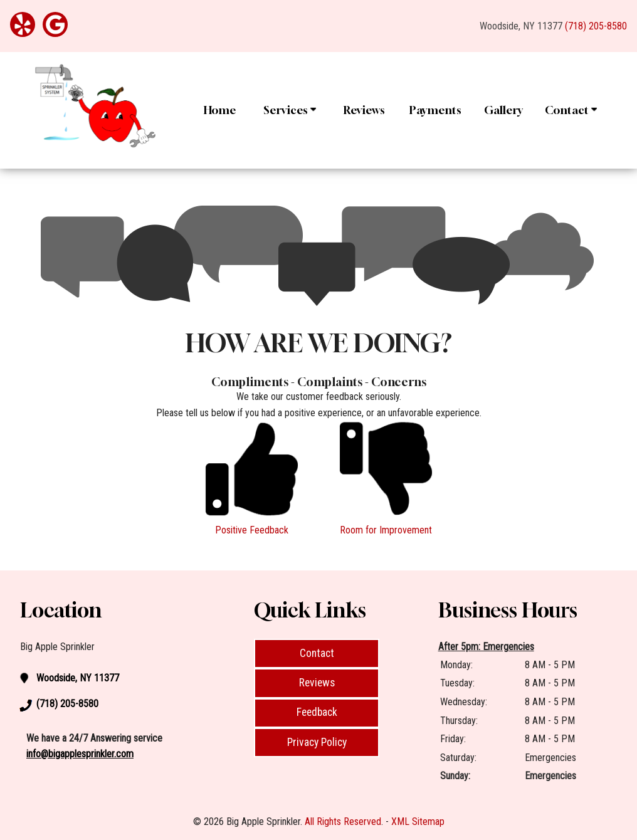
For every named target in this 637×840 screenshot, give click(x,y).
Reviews (364, 110)
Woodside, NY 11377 (521, 26)
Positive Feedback (252, 530)
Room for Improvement (386, 530)
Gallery (503, 110)
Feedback (317, 712)
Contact (571, 110)
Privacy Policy (317, 742)
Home (220, 110)
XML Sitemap (418, 822)
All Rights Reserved (343, 822)
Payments (435, 110)
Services (290, 110)
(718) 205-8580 (596, 26)
